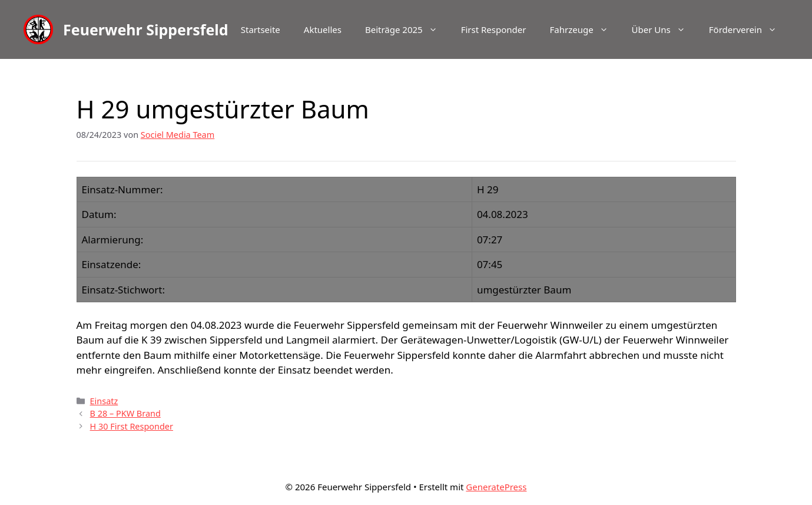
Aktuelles (323, 29)
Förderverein (749, 29)
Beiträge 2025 (407, 29)
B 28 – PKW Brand (125, 413)
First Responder (494, 29)
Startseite (261, 29)
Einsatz (104, 401)
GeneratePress (496, 487)
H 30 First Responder (132, 426)
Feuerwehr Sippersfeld (146, 29)
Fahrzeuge (584, 29)
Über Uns (664, 29)
